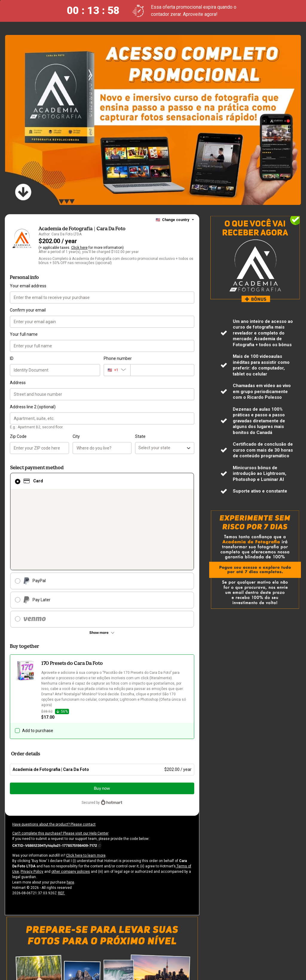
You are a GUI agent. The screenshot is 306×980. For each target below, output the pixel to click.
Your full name (23, 334)
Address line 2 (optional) (32, 407)
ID (12, 358)
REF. (61, 888)
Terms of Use (176, 861)
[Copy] (57, 840)
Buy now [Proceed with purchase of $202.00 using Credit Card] (102, 783)
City (76, 436)
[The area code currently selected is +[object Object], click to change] (117, 370)
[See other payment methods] (102, 633)
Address (17, 383)
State (140, 436)
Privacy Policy (23, 866)
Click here (78, 248)
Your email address (28, 286)
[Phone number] (162, 370)
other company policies (61, 866)
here (69, 877)
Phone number (117, 358)
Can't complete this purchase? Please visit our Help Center (59, 828)
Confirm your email (27, 310)
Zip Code (18, 436)
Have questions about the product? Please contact (52, 819)
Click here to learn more (83, 850)
